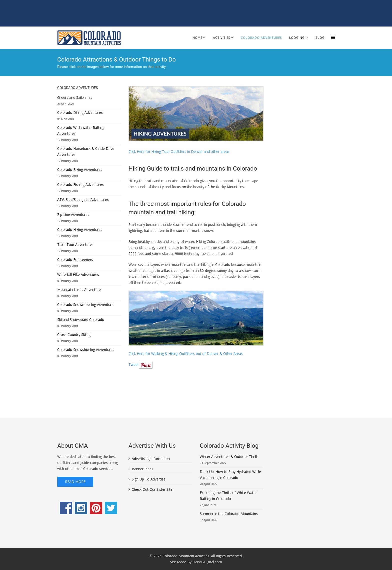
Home (197, 38)
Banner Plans (142, 469)
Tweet (134, 365)
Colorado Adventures (261, 38)
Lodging (297, 38)
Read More (75, 482)
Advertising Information (151, 459)
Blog (320, 38)
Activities (221, 38)
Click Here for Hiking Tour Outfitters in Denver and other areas (179, 151)
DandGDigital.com (207, 562)
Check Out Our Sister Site (152, 489)
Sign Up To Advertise (149, 479)
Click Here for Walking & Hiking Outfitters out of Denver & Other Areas (186, 354)
